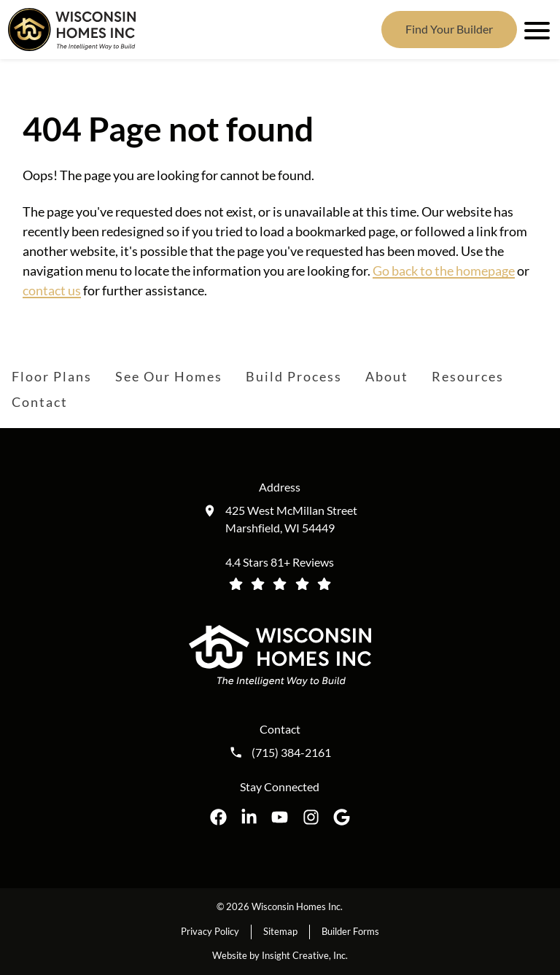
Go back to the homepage (444, 271)
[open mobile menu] (534, 29)
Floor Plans (52, 376)
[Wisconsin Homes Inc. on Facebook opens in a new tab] (218, 817)
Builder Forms (350, 931)
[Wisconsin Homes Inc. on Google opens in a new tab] (342, 817)
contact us (52, 290)
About (387, 376)
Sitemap (280, 931)
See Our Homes (169, 376)
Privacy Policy (210, 931)
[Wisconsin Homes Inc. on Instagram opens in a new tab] (311, 817)
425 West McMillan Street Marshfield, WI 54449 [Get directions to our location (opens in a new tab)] (291, 519)
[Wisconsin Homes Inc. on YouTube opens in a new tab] (280, 817)
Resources (468, 376)
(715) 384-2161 (291, 753)
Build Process (294, 376)
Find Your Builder (449, 29)
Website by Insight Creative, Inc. (280, 955)
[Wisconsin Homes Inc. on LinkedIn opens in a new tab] (249, 817)
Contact (40, 402)
